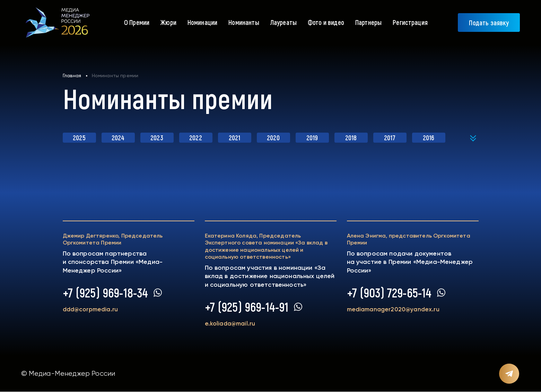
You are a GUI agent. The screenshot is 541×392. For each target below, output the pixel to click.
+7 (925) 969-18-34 (106, 293)
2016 (429, 137)
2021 (235, 137)
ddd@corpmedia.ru (92, 310)
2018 (351, 137)
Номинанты (244, 22)
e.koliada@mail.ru (232, 324)
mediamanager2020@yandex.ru (396, 310)
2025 (79, 137)
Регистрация (410, 22)
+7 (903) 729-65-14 (389, 293)
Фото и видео (326, 22)
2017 (390, 137)
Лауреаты (283, 22)
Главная (72, 75)
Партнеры (368, 22)
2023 (157, 137)
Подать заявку (489, 23)
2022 (196, 137)
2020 (273, 137)
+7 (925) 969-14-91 (247, 307)
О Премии (137, 22)
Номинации (202, 22)
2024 (118, 137)
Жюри (168, 22)
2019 (312, 137)
